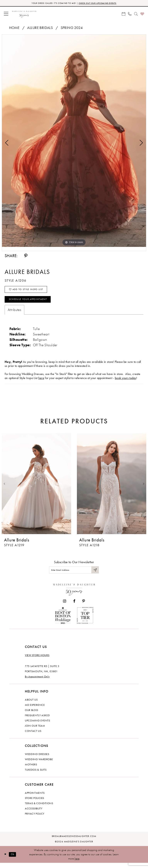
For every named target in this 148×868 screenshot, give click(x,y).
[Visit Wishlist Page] (142, 14)
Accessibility (34, 814)
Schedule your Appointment (32, 303)
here (77, 864)
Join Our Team (35, 731)
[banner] (24, 14)
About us (31, 705)
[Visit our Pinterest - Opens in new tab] (84, 606)
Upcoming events (37, 726)
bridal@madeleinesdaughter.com (74, 841)
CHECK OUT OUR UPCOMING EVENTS (101, 3)
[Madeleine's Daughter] (74, 594)
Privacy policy (35, 819)
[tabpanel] (74, 141)
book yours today (126, 382)
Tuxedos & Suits (36, 775)
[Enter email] (74, 574)
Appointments (35, 798)
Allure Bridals (40, 28)
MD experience (35, 710)
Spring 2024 (72, 28)
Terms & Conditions (39, 808)
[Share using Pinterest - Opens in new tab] (26, 256)
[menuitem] (6, 14)
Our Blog (32, 715)
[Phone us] (130, 14)
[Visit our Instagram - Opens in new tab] (65, 606)
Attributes (14, 314)
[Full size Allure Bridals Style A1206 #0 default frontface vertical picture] (74, 141)
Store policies (34, 803)
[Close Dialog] (6, 859)
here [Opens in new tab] (41, 382)
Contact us (33, 736)
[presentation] (36, 488)
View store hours (37, 660)
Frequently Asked (37, 720)
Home (14, 28)
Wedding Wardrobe (39, 764)
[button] (6, 14)
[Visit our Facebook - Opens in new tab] (74, 606)
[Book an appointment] (124, 14)
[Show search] (136, 14)
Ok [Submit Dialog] (14, 859)
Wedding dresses (37, 759)
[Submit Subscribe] (95, 574)
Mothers (31, 770)
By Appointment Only (37, 682)
